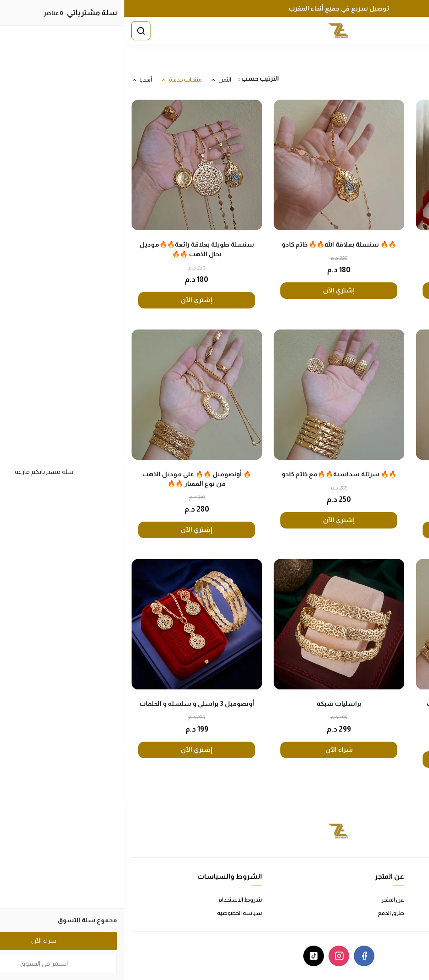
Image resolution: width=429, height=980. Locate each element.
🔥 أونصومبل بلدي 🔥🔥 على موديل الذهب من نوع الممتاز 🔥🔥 (357, 479)
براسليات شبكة (214, 704)
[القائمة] (412, 31)
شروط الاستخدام (116, 900)
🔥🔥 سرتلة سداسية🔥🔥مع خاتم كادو (215, 474)
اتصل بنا (413, 900)
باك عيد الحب (357, 244)
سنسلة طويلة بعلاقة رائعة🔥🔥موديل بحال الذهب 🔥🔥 (72, 249)
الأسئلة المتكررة (403, 913)
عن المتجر (268, 900)
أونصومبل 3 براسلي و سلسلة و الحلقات (72, 704)
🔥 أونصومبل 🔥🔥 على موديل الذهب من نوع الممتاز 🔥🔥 (72, 479)
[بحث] (17, 31)
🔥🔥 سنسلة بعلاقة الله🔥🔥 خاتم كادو (214, 244)
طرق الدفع (267, 913)
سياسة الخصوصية (115, 913)
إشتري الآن (357, 290)
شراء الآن (215, 749)
